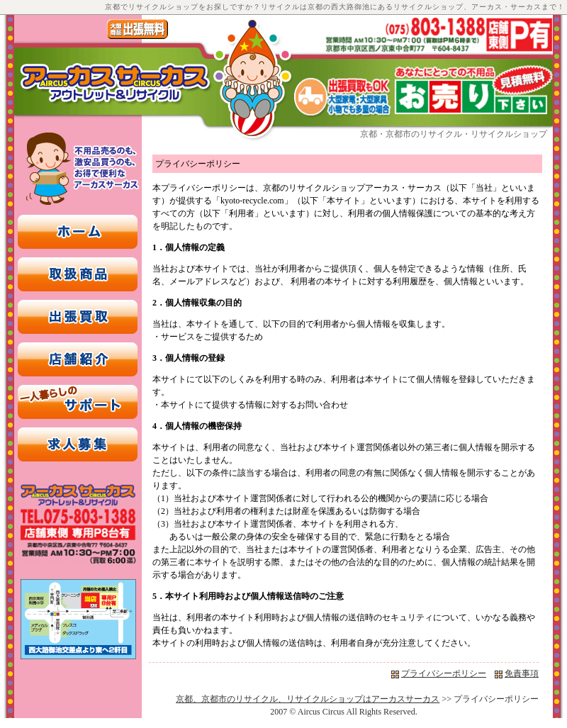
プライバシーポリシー (444, 673)
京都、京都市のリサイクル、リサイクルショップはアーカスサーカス (308, 699)
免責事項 (522, 673)
